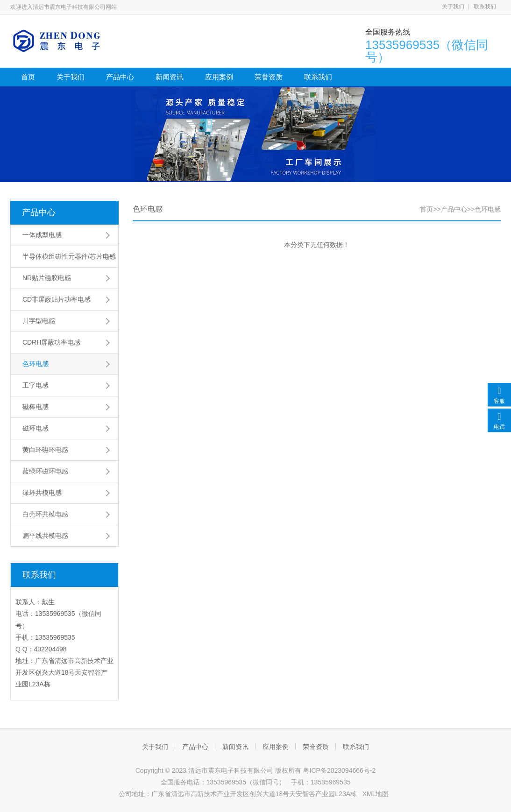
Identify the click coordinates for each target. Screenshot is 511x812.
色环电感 (35, 364)
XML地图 (376, 794)
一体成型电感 (42, 235)
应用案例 (219, 77)
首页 (28, 77)
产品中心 (120, 77)
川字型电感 (39, 321)
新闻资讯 (170, 77)
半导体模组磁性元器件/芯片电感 (69, 256)
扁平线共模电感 (45, 536)
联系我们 (485, 7)
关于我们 (453, 7)
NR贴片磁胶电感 (47, 278)
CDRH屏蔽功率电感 (51, 342)
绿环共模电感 (42, 493)
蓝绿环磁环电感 (45, 471)
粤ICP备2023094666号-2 (340, 770)
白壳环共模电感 (45, 514)
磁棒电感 (35, 407)
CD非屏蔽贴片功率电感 (57, 299)
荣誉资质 (269, 77)
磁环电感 (35, 428)
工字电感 (35, 385)
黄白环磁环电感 (45, 450)
